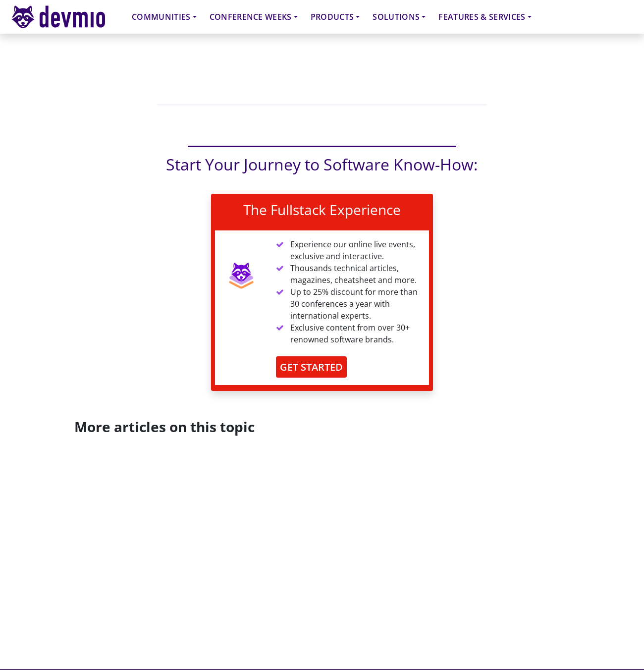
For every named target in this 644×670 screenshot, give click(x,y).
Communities (161, 17)
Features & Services (482, 17)
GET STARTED (311, 367)
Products (332, 17)
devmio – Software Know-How (66, 17)
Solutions (396, 17)
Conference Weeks (251, 17)
